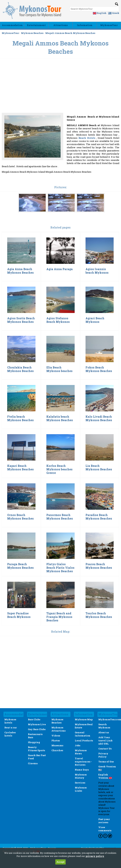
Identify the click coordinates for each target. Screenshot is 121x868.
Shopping (34, 742)
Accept (60, 862)
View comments (105, 829)
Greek (114, 13)
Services (80, 783)
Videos (56, 736)
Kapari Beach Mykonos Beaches (20, 468)
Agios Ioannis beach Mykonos (97, 271)
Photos (56, 740)
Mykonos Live (37, 724)
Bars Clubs (34, 719)
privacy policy (95, 856)
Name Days (82, 770)
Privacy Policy (103, 755)
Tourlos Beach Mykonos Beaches (99, 615)
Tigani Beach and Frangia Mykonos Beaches (59, 617)
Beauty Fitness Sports (36, 749)
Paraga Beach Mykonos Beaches (20, 566)
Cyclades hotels (10, 734)
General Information (83, 734)
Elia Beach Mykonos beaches (59, 369)
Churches (57, 750)
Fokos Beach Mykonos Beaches (99, 369)
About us (104, 732)
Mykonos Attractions (58, 729)
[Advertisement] (61, 94)
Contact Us (105, 749)
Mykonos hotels (10, 721)
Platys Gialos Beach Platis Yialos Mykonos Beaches (60, 568)
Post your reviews (104, 821)
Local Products (84, 740)
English (100, 13)
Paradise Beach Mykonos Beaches (99, 517)
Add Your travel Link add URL (105, 740)
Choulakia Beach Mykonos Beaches (20, 369)
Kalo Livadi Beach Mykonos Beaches (99, 418)
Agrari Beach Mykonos (95, 320)
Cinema (33, 763)
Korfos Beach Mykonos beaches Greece (59, 469)
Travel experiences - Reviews (83, 762)
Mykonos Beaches (32, 33)
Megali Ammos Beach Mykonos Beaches (70, 33)
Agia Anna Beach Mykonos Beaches (20, 271)
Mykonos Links (81, 789)
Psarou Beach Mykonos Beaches (99, 566)
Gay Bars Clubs (37, 729)
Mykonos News (81, 752)
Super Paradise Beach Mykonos (19, 615)
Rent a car (11, 727)
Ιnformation (85, 25)
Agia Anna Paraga (60, 269)
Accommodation (12, 25)
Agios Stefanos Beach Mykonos (58, 320)
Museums (57, 745)
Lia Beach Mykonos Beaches (99, 468)
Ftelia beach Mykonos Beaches (20, 418)
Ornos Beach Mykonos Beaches (20, 517)
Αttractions (60, 25)
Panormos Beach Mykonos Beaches (60, 517)
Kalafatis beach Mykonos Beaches (60, 418)
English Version (105, 776)
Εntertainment (36, 25)
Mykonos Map (84, 719)
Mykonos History (81, 776)
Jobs (78, 745)
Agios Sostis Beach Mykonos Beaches (21, 320)
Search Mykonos (104, 726)
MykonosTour (109, 25)
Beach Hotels (87, 138)
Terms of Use (106, 762)
